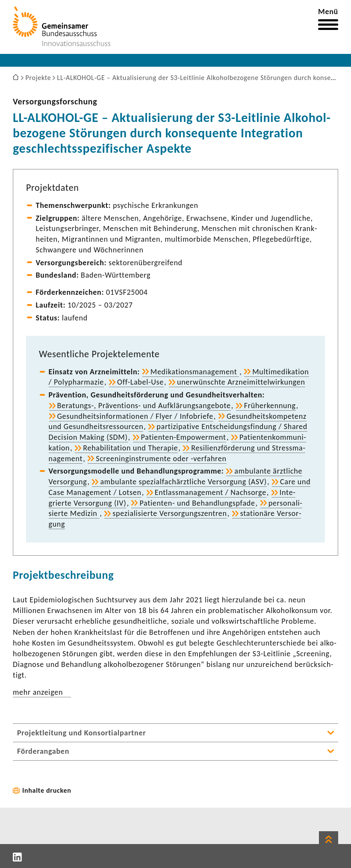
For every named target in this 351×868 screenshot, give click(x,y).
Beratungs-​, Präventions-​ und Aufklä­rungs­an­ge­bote (144, 406)
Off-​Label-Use (140, 382)
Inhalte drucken (47, 790)
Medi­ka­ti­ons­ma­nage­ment (195, 372)
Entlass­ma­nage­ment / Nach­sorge (211, 492)
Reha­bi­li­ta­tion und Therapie (130, 448)
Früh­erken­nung (270, 406)
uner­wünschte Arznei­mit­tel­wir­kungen (241, 382)
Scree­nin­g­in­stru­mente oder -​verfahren (161, 459)
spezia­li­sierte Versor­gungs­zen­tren (170, 513)
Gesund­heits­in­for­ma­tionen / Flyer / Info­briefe (135, 416)
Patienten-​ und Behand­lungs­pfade (197, 503)
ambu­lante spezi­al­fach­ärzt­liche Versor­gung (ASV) (183, 482)
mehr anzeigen (38, 692)
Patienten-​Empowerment (184, 437)
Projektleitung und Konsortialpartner (81, 733)
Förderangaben (43, 751)
